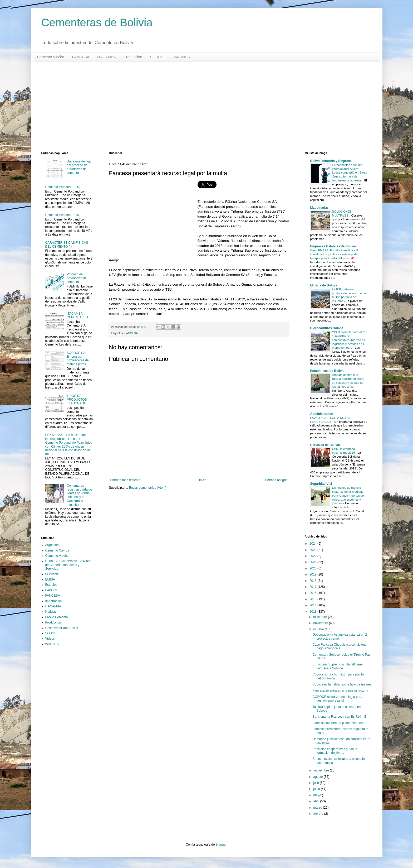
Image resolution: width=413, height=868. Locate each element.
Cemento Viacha (51, 57)
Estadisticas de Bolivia (327, 371)
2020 (313, 568)
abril (317, 801)
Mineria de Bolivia (324, 285)
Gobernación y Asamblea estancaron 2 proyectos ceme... (340, 636)
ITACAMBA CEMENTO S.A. (78, 315)
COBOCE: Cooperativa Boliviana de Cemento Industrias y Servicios (68, 565)
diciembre (320, 617)
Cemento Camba (57, 550)
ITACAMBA (107, 57)
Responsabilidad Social (62, 628)
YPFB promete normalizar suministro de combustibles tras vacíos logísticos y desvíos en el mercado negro (349, 340)
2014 (313, 605)
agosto (318, 777)
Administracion (322, 414)
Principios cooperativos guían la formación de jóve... (335, 751)
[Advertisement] (199, 107)
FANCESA (81, 57)
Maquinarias (319, 208)
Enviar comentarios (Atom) (148, 488)
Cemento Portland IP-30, (63, 187)
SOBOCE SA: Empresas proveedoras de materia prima (78, 359)
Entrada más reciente (125, 480)
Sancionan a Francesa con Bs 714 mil (339, 717)
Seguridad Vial (321, 484)
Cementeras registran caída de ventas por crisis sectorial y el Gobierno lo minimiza (79, 495)
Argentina (52, 545)
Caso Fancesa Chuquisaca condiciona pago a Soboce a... (339, 646)
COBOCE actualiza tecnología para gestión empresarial (337, 699)
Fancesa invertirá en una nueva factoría (340, 690)
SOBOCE (158, 57)
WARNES (182, 57)
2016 (313, 593)
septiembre (321, 770)
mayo (318, 795)
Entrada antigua (276, 480)
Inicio (203, 480)
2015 (313, 599)
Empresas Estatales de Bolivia (333, 246)
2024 (313, 544)
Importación (54, 601)
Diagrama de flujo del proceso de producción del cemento (79, 167)
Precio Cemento (57, 617)
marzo (318, 808)
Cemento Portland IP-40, (63, 215)
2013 (313, 612)
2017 (313, 587)
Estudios (51, 585)
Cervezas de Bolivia (325, 445)
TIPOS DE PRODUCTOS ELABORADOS (78, 400)
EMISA (50, 579)
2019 (313, 574)
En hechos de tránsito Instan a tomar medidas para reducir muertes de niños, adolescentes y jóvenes (348, 495)
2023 (313, 550)
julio (316, 783)
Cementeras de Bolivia (97, 23)
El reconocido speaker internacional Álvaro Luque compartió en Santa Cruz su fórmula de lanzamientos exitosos (350, 173)
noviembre (321, 623)
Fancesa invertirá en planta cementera (339, 723)
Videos (50, 639)
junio (317, 789)
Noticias (51, 612)
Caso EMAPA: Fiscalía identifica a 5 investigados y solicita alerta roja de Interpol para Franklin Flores (334, 254)
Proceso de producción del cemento (77, 278)
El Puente (52, 574)
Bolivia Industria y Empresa (331, 161)
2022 (313, 556)
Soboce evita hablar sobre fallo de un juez (342, 684)
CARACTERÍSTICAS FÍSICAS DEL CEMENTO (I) (67, 244)
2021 (313, 562)
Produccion (133, 57)
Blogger (221, 845)
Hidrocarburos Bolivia (327, 328)
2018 (313, 581)
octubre (319, 629)
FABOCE (52, 590)
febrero (319, 814)
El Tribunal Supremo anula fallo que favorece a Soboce (337, 666)
